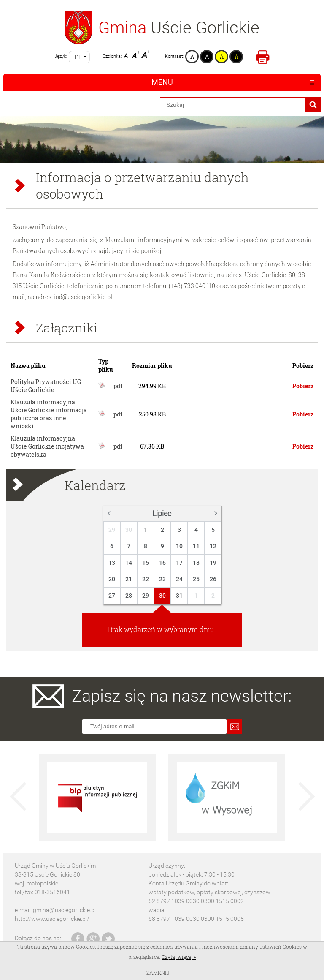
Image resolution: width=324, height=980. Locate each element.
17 (179, 563)
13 (112, 563)
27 (112, 596)
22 (146, 579)
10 (179, 546)
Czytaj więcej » (179, 957)
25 (196, 579)
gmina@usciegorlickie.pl (64, 910)
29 (112, 530)
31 (179, 596)
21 (129, 579)
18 (196, 563)
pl (78, 57)
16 (162, 563)
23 (162, 579)
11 (196, 546)
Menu (162, 82)
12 (213, 546)
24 (179, 579)
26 (213, 579)
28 (129, 596)
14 (129, 563)
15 (146, 563)
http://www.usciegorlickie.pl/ (52, 919)
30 (129, 530)
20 (112, 579)
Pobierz (303, 386)
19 (213, 563)
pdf (118, 386)
